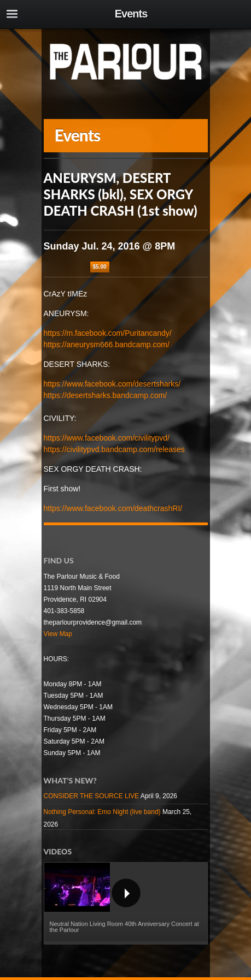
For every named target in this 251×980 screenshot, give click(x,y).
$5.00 (100, 267)
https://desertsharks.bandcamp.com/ (106, 395)
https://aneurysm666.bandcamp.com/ (107, 345)
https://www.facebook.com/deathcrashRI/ (113, 508)
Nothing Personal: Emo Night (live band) (102, 812)
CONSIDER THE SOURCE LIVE (91, 796)
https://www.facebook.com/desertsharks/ (112, 384)
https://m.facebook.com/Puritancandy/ (108, 333)
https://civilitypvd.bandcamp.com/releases (114, 449)
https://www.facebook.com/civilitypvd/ (107, 438)
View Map (58, 634)
